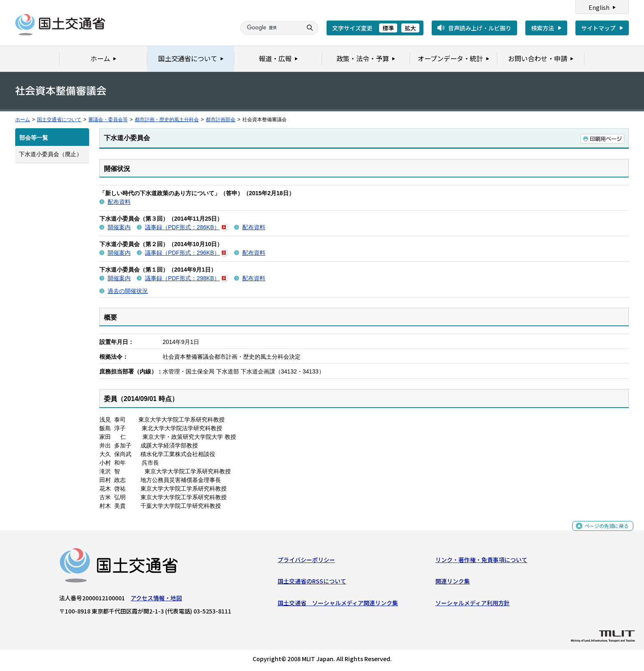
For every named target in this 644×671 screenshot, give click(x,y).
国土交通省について (59, 120)
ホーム (23, 120)
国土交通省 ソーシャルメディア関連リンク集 (338, 604)
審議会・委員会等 (108, 120)
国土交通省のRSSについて (312, 583)
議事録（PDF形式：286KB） (186, 227)
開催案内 (119, 227)
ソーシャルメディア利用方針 (473, 604)
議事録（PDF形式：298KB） (186, 278)
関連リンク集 (453, 583)
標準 (388, 28)
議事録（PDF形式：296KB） (186, 253)
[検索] (270, 28)
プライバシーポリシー (306, 562)
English (599, 7)
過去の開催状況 (128, 291)
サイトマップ (598, 28)
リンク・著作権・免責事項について (481, 562)
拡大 (410, 28)
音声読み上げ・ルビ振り (480, 28)
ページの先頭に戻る (604, 532)
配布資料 (119, 202)
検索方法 (543, 28)
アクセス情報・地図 (156, 600)
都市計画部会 (221, 120)
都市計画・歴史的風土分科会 (167, 120)
